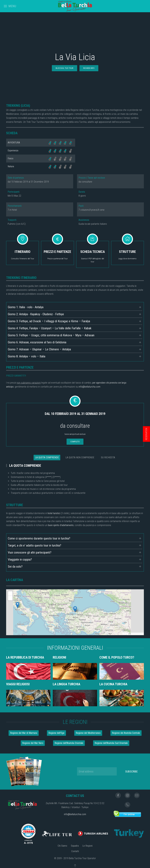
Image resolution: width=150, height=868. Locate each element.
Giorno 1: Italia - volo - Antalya (26, 307)
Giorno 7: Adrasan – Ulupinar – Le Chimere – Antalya (39, 349)
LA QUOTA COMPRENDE (47, 457)
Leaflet (126, 634)
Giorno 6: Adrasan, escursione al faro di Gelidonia (37, 342)
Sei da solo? (15, 567)
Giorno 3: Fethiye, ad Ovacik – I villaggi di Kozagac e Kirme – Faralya (49, 321)
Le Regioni (87, 846)
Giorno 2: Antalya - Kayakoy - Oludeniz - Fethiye (36, 314)
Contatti (75, 851)
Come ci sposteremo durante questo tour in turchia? (39, 538)
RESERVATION (146, 434)
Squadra (75, 846)
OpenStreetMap (137, 634)
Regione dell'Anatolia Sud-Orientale (111, 743)
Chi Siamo (62, 846)
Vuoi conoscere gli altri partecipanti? (30, 552)
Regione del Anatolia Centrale (126, 733)
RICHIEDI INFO (89, 68)
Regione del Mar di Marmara (24, 733)
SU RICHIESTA (108, 457)
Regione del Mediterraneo (88, 733)
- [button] (10, 598)
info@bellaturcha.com (89, 387)
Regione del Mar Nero (33, 743)
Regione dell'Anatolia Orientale (69, 743)
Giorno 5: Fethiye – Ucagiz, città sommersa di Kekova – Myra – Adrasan (51, 335)
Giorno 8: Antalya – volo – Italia (27, 356)
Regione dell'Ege (56, 733)
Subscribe (131, 771)
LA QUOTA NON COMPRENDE (80, 457)
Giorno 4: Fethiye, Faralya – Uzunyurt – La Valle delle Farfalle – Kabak (50, 328)
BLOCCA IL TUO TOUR (64, 68)
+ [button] (10, 593)
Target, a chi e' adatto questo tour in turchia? (35, 545)
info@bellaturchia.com (75, 814)
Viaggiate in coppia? (20, 560)
